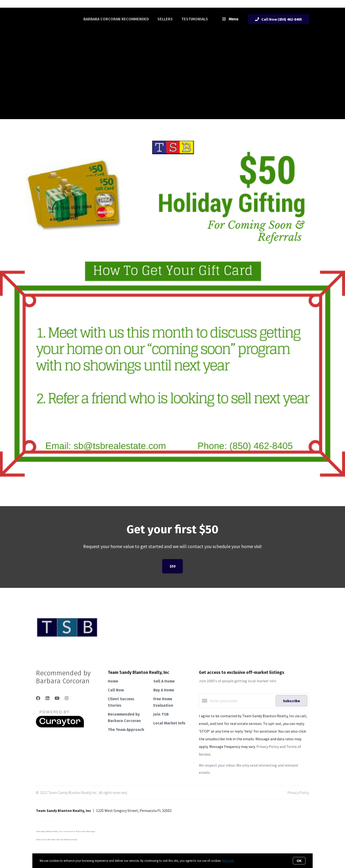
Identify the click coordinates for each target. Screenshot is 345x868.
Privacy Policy (298, 793)
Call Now (116, 690)
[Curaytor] (60, 726)
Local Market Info (169, 723)
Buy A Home (164, 690)
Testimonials (195, 19)
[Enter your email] (242, 701)
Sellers (165, 19)
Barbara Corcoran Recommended (116, 19)
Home (113, 681)
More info (228, 861)
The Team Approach (126, 730)
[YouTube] (57, 698)
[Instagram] (67, 698)
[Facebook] (38, 698)
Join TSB (161, 714)
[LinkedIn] (47, 698)
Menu (230, 19)
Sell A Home (164, 681)
